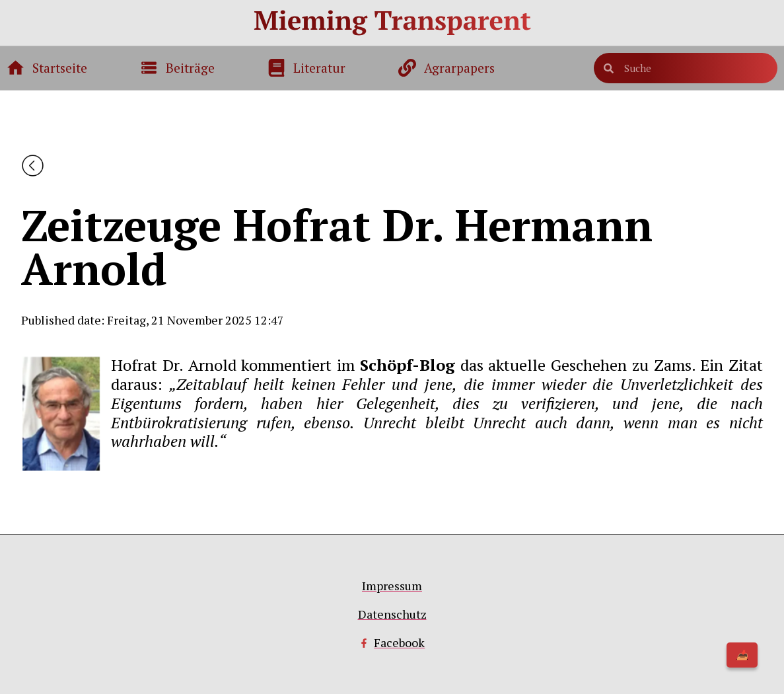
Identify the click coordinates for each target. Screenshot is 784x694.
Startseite (60, 68)
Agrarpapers (459, 68)
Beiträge (190, 68)
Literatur (319, 68)
